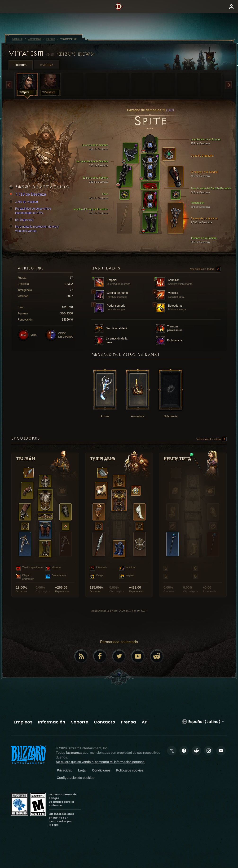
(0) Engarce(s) (22, 220)
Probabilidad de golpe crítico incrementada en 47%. (31, 211)
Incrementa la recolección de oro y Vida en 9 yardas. (34, 229)
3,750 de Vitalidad (24, 202)
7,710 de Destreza (28, 195)
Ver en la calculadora (205, 269)
